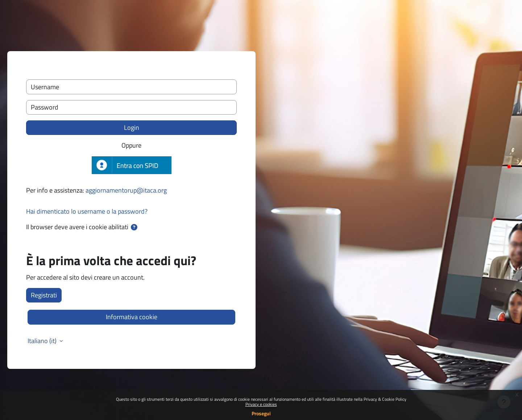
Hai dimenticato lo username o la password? (87, 211)
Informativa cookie (132, 317)
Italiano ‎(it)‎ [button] (43, 341)
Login (132, 127)
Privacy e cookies (261, 404)
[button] (134, 227)
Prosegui (261, 413)
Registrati (44, 295)
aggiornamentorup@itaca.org (126, 190)
